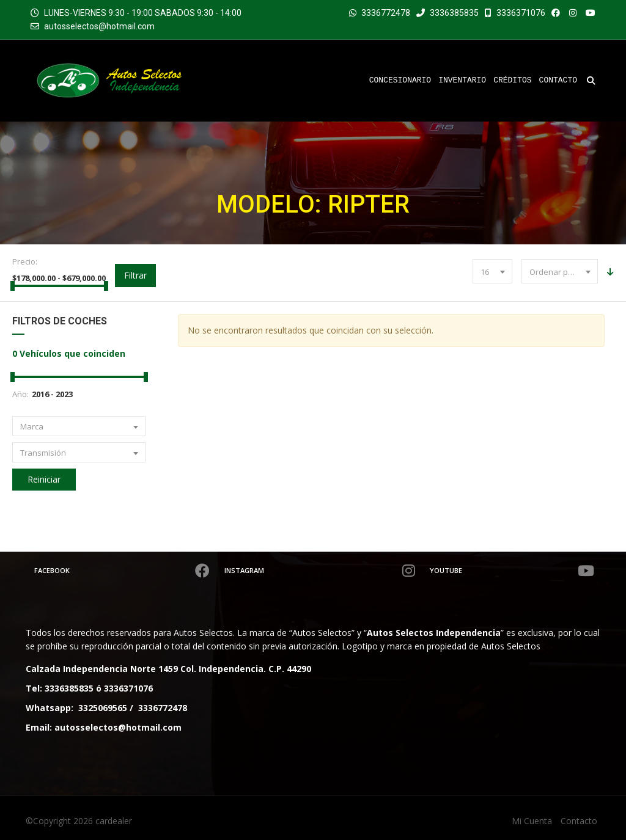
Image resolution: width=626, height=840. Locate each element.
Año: (20, 394)
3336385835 (447, 13)
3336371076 (515, 13)
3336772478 (386, 13)
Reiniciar (44, 479)
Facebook (123, 571)
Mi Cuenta (532, 821)
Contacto (579, 821)
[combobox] (492, 271)
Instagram (322, 571)
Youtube (514, 571)
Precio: (25, 261)
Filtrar (135, 275)
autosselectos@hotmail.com (99, 26)
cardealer (114, 821)
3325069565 (103, 708)
